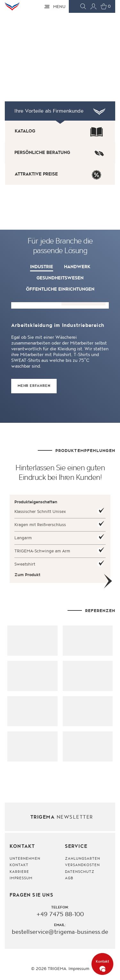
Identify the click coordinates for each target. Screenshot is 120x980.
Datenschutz (80, 872)
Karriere (19, 872)
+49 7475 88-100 (60, 915)
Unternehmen (25, 859)
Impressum (21, 878)
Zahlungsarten (83, 859)
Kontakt (19, 865)
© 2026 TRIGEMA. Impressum (60, 969)
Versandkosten (83, 865)
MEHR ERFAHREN (34, 386)
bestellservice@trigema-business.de (60, 932)
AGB (69, 878)
